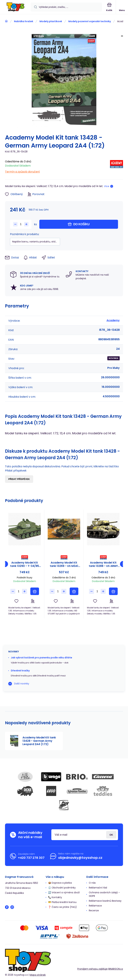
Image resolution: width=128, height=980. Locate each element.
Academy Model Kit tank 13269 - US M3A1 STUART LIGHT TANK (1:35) (64, 564)
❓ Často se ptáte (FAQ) (62, 907)
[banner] (15, 7)
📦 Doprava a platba (60, 883)
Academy (113, 320)
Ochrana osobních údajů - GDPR (104, 894)
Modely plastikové (51, 21)
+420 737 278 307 (31, 858)
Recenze (94, 910)
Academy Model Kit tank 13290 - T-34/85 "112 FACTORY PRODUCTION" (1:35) (25, 564)
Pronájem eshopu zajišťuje (92, 969)
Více (107, 186)
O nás (92, 883)
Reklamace (95, 906)
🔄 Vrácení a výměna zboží (64, 892)
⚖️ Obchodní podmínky (62, 888)
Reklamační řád (98, 888)
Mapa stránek (38, 975)
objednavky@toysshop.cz (80, 858)
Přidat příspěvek (19, 479)
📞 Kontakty (55, 897)
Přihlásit (111, 835)
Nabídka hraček (24, 21)
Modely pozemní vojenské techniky (90, 21)
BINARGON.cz (116, 969)
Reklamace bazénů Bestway (105, 901)
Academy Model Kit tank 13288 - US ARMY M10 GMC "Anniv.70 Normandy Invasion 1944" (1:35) (103, 564)
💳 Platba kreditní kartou (62, 902)
